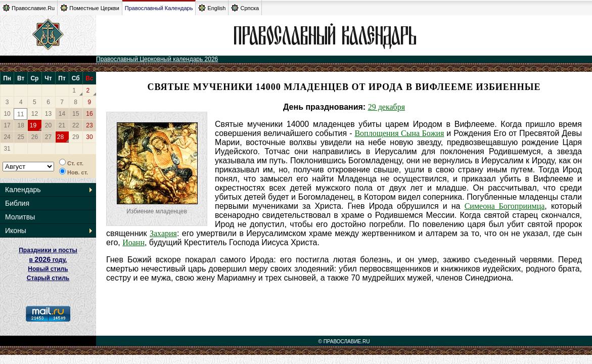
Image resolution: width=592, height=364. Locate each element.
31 (7, 149)
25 (21, 137)
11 (20, 114)
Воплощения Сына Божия (399, 133)
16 (89, 114)
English (212, 8)
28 (60, 137)
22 (76, 125)
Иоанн (133, 242)
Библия (17, 203)
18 (21, 125)
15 (76, 114)
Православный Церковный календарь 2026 (157, 59)
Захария (163, 233)
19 (33, 125)
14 (62, 114)
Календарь (23, 190)
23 (89, 125)
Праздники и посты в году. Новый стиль (48, 260)
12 (35, 114)
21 (62, 125)
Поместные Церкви (90, 8)
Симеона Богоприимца (505, 206)
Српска (245, 8)
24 (7, 137)
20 (48, 125)
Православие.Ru (29, 8)
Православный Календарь (159, 8)
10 (7, 114)
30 (89, 137)
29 (76, 137)
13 (48, 114)
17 (7, 125)
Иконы (16, 231)
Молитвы (20, 217)
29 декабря (386, 107)
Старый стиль (48, 278)
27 (48, 137)
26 (35, 137)
